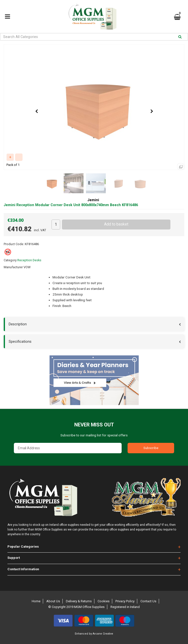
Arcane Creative (103, 634)
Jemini (93, 200)
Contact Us (148, 601)
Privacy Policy (125, 601)
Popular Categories (23, 546)
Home (36, 601)
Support (14, 558)
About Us (53, 601)
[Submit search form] (180, 37)
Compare (19, 157)
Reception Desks (29, 260)
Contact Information (23, 569)
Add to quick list (10, 157)
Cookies (104, 601)
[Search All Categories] (94, 37)
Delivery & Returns (79, 601)
